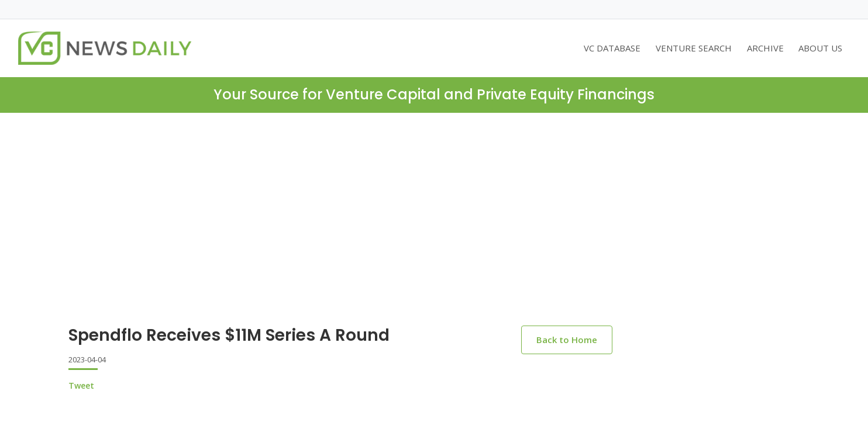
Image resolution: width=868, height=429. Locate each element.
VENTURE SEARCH (694, 48)
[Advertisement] (434, 229)
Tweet (81, 385)
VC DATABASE (612, 48)
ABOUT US (820, 48)
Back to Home (567, 340)
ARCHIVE (765, 48)
